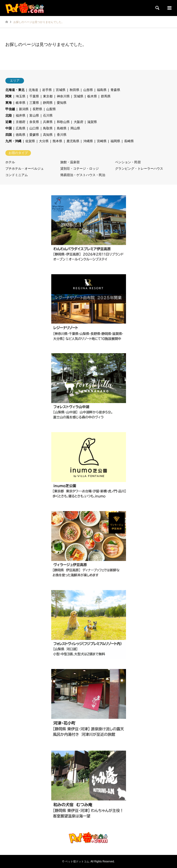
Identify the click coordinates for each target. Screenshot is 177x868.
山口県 (34, 128)
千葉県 (34, 96)
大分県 (44, 141)
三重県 (34, 103)
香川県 (62, 135)
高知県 (48, 135)
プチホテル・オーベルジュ (25, 169)
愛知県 (62, 103)
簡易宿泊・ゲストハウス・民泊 (83, 175)
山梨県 (51, 109)
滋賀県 (92, 122)
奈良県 (34, 122)
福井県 (21, 116)
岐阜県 (21, 103)
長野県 (37, 109)
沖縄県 (88, 141)
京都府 (21, 122)
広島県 (21, 128)
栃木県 (92, 96)
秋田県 (74, 90)
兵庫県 (48, 122)
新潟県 (24, 109)
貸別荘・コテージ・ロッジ (80, 169)
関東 (9, 96)
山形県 (88, 90)
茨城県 (78, 96)
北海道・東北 (15, 90)
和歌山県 (63, 122)
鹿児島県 (73, 141)
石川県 (48, 116)
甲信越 (10, 109)
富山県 (34, 116)
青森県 (115, 90)
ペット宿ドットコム (77, 861)
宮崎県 (102, 141)
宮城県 (61, 90)
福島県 (102, 90)
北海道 (33, 90)
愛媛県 (34, 135)
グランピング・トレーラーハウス (139, 169)
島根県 (62, 128)
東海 (9, 103)
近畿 (9, 122)
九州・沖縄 (13, 141)
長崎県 (129, 141)
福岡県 (115, 141)
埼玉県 (21, 96)
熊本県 (57, 141)
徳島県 (21, 135)
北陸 (9, 116)
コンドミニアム (17, 175)
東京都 (48, 96)
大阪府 (78, 122)
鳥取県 (48, 128)
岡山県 (75, 128)
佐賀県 (30, 141)
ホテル (10, 162)
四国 (9, 135)
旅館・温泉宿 (70, 162)
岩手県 (47, 90)
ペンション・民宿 (128, 162)
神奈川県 (63, 96)
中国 (9, 128)
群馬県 (106, 96)
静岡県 (48, 103)
